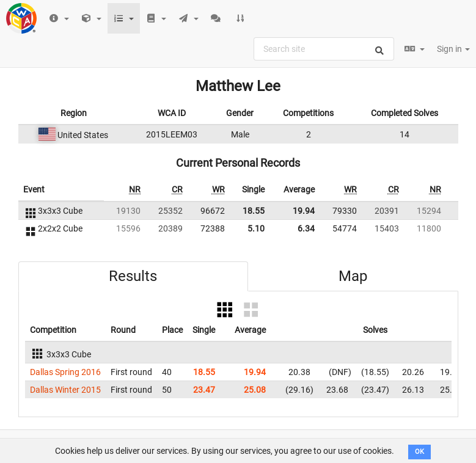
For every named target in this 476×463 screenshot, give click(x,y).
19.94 (304, 211)
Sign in (453, 49)
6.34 (306, 228)
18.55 (254, 211)
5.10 (256, 228)
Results (133, 276)
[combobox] (324, 49)
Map (353, 276)
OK (419, 452)
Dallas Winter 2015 (65, 390)
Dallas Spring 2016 (65, 372)
